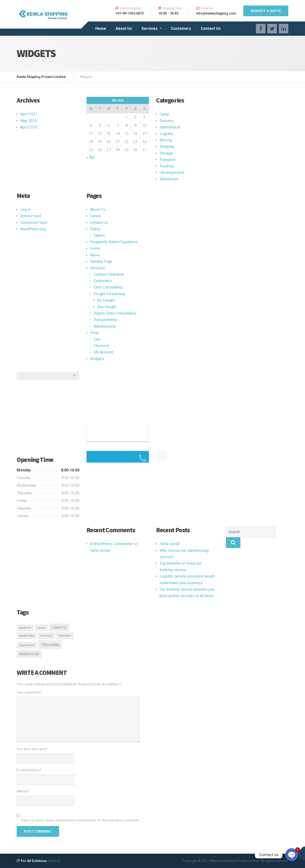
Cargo (165, 114)
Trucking (167, 166)
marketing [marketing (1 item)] (27, 636)
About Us (124, 28)
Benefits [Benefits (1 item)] (25, 628)
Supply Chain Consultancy (115, 313)
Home (101, 28)
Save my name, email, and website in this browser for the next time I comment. (80, 820)
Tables (99, 235)
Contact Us (211, 28)
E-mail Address (29, 770)
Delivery (167, 121)
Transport (168, 160)
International (170, 127)
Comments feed (34, 223)
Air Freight (106, 300)
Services (150, 28)
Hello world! (100, 550)
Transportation (106, 320)
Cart (97, 339)
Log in (25, 209)
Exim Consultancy (108, 287)
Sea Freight (107, 307)
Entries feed (30, 216)
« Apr (91, 157)
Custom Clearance (109, 274)
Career (96, 216)
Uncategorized (172, 173)
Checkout (101, 346)
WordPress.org (33, 229)
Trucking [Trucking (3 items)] (50, 645)
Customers (181, 28)
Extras (95, 229)
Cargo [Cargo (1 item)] (41, 628)
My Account (103, 352)
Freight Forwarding (109, 294)
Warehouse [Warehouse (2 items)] (29, 654)
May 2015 (29, 121)
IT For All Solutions (32, 861)
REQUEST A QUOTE (266, 11)
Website (23, 791)
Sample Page (101, 261)
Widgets (97, 359)
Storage (166, 153)
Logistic (166, 134)
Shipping (167, 147)
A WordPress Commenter (111, 544)
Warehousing (104, 326)
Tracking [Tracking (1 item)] (65, 636)
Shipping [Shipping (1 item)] (46, 636)
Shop (94, 333)
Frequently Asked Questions (114, 242)
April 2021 (29, 114)
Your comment (29, 692)
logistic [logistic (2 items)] (59, 628)
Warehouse (169, 179)
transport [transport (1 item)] (27, 645)
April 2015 (29, 127)
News (95, 255)
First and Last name (32, 749)
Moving (166, 140)
